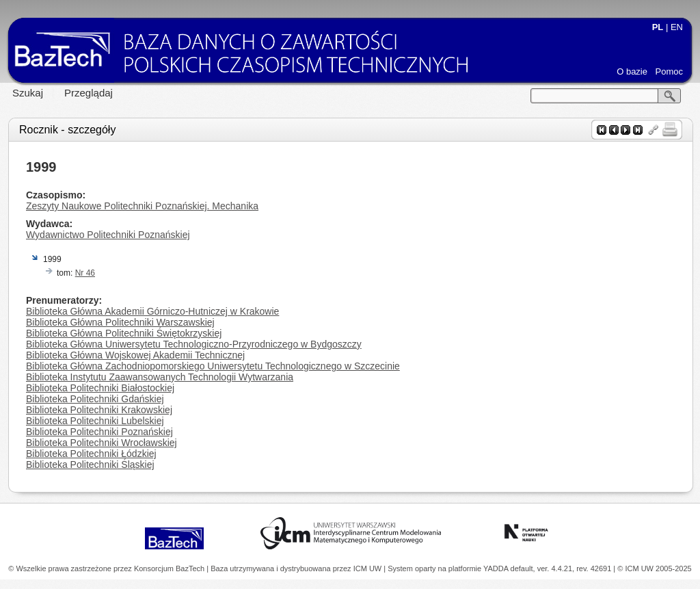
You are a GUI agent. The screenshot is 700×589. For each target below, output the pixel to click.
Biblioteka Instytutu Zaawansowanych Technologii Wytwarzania (160, 377)
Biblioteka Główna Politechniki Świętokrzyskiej (124, 333)
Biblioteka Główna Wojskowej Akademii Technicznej (135, 355)
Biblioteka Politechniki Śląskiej (90, 464)
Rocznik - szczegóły (67, 130)
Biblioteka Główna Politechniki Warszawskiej (120, 322)
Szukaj (28, 93)
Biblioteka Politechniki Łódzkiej (91, 454)
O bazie (632, 71)
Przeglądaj (89, 93)
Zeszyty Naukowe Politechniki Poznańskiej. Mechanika (142, 206)
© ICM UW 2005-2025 (654, 568)
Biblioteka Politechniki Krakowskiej (99, 410)
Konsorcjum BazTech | (172, 568)
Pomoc (669, 71)
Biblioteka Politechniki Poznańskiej (99, 432)
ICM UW (369, 568)
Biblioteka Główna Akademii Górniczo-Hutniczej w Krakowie (152, 311)
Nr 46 (85, 273)
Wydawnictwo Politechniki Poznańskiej (108, 235)
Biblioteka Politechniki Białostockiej (100, 388)
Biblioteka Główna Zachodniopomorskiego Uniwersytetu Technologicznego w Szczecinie (213, 366)
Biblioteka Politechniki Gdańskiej (95, 399)
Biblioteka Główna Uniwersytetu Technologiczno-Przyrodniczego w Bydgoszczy (194, 344)
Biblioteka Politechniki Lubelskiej (95, 421)
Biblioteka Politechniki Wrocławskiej (102, 443)
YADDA (497, 568)
